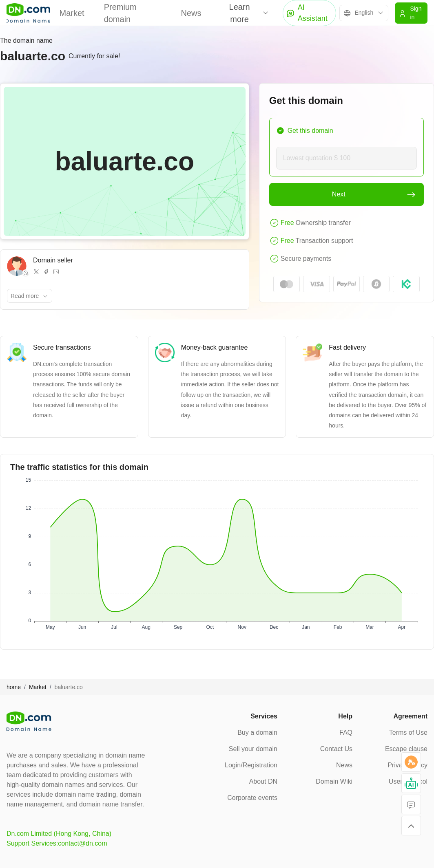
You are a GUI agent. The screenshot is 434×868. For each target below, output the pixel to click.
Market (72, 13)
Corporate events (252, 798)
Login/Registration (251, 765)
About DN (263, 781)
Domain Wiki (334, 781)
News (191, 13)
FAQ (346, 733)
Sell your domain (253, 749)
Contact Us (336, 749)
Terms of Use (408, 733)
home (14, 687)
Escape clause (406, 749)
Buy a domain (257, 733)
